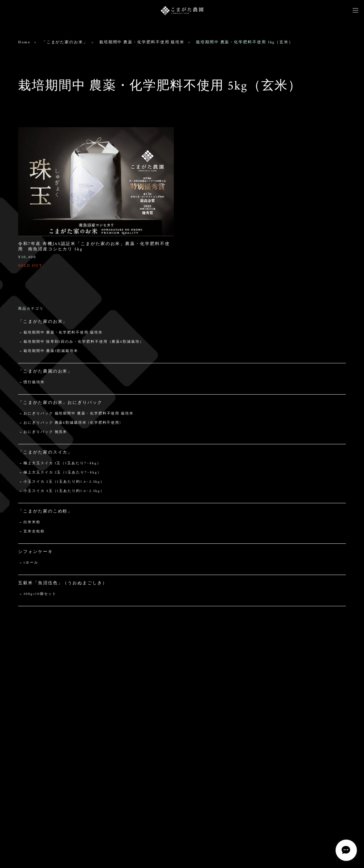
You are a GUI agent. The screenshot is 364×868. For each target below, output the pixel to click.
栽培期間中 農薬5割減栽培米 (51, 352)
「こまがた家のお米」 (65, 42)
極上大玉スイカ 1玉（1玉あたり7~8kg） (62, 464)
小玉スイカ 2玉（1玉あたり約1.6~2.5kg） (64, 482)
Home (24, 42)
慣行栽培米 (34, 383)
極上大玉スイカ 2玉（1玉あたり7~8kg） (62, 473)
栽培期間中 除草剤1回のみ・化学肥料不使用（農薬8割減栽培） (84, 343)
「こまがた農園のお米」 (45, 372)
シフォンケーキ (35, 552)
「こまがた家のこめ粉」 (45, 512)
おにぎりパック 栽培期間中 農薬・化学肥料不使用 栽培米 (79, 414)
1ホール (31, 563)
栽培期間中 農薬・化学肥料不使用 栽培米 (142, 42)
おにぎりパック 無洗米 (45, 433)
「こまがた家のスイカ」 (45, 453)
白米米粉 (32, 523)
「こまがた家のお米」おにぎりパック (60, 403)
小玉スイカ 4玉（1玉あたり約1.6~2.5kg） (64, 492)
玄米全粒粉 (34, 532)
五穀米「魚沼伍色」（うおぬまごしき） (63, 584)
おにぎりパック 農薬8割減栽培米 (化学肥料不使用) (72, 424)
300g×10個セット (40, 595)
